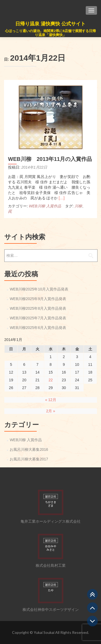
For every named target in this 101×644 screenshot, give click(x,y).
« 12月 (50, 400)
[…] (62, 198)
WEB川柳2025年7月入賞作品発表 (38, 318)
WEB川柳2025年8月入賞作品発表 (38, 308)
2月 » (50, 411)
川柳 (78, 206)
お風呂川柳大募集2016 (29, 449)
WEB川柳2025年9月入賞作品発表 (38, 299)
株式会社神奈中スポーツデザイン (51, 610)
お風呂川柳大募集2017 (29, 459)
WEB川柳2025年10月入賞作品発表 (39, 289)
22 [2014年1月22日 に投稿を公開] (51, 380)
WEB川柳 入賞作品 (45, 206)
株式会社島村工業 (51, 565)
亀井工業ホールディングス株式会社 (51, 521)
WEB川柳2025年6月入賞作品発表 (38, 328)
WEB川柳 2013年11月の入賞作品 (50, 159)
